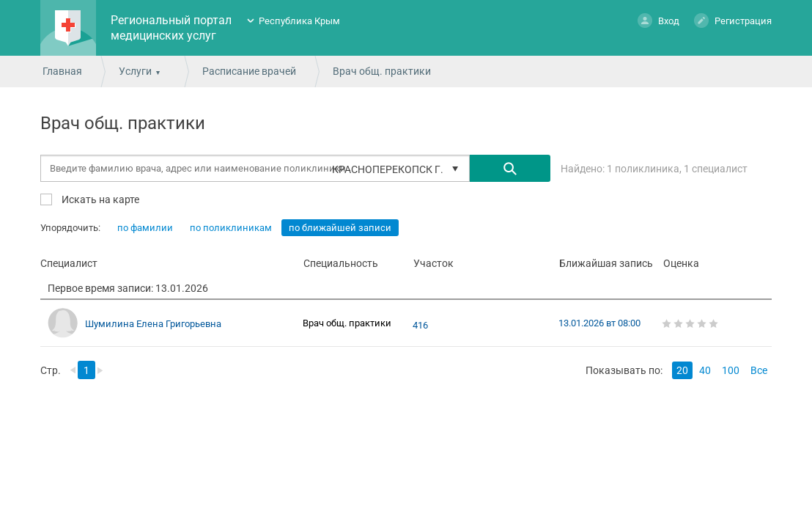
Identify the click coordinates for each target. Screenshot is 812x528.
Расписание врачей (249, 71)
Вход (658, 20)
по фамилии (145, 228)
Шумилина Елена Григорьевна (153, 324)
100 (731, 370)
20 (682, 370)
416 (420, 326)
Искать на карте (99, 199)
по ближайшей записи (340, 228)
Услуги (135, 71)
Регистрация (733, 20)
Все (759, 370)
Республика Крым (299, 21)
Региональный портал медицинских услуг (171, 28)
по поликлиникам (231, 228)
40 (705, 370)
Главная (62, 71)
